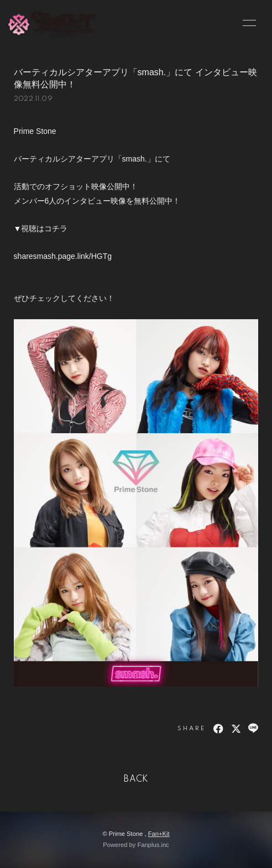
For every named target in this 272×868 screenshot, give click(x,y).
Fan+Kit (159, 834)
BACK (136, 779)
